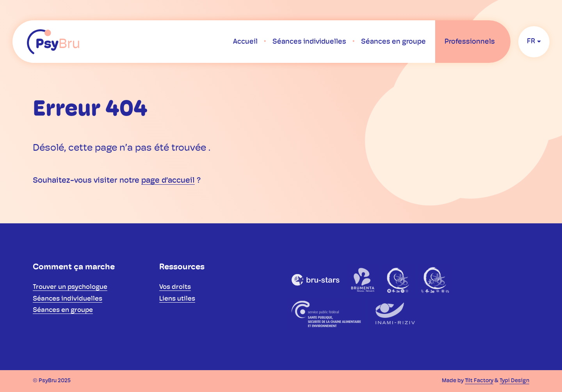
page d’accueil (168, 181)
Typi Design (514, 381)
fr (531, 42)
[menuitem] (245, 42)
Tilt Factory (479, 381)
